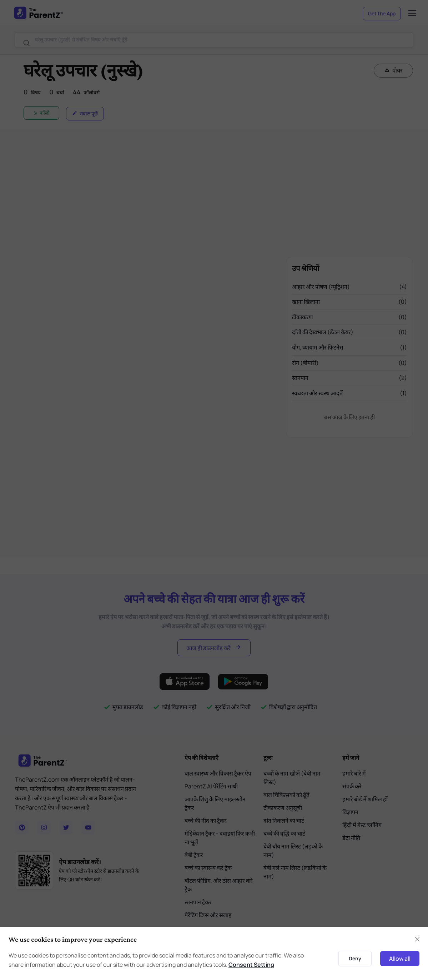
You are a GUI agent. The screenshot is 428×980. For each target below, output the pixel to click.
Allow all (400, 959)
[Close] (417, 939)
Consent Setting (251, 965)
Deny (355, 958)
